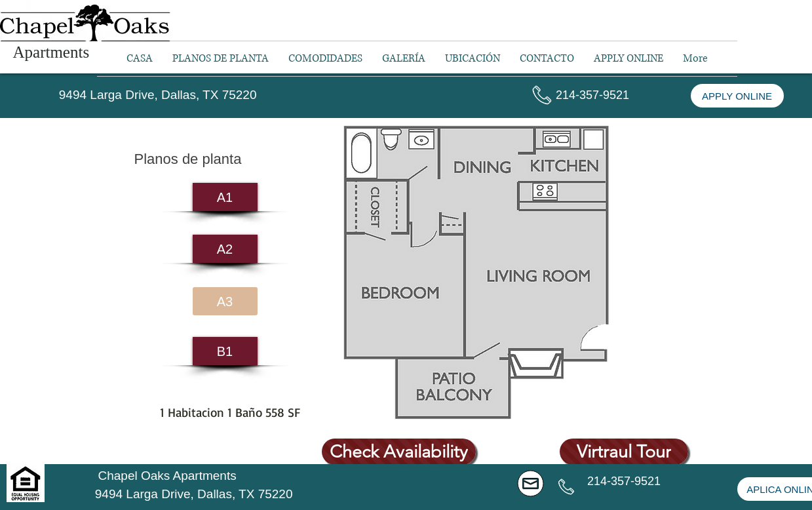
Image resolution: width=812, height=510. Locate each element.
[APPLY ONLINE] (737, 96)
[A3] (225, 301)
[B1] (225, 351)
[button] (593, 96)
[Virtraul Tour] (624, 452)
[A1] (225, 197)
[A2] (225, 249)
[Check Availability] (399, 452)
